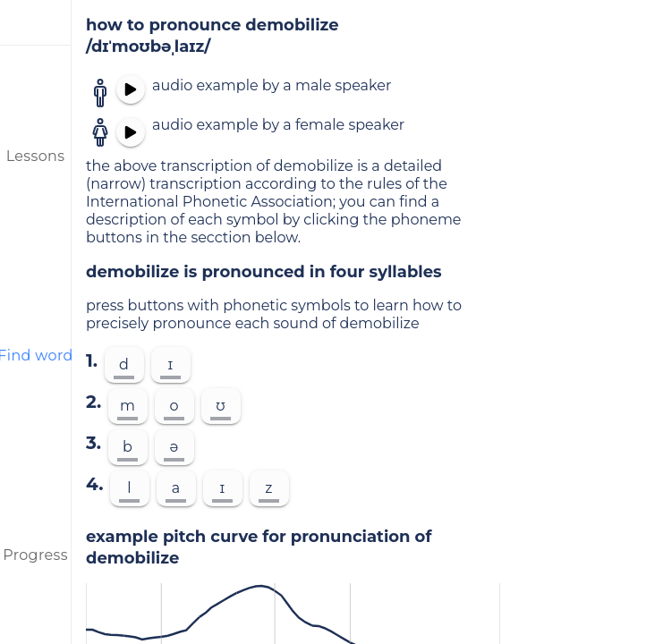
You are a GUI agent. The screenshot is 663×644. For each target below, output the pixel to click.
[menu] (36, 22)
